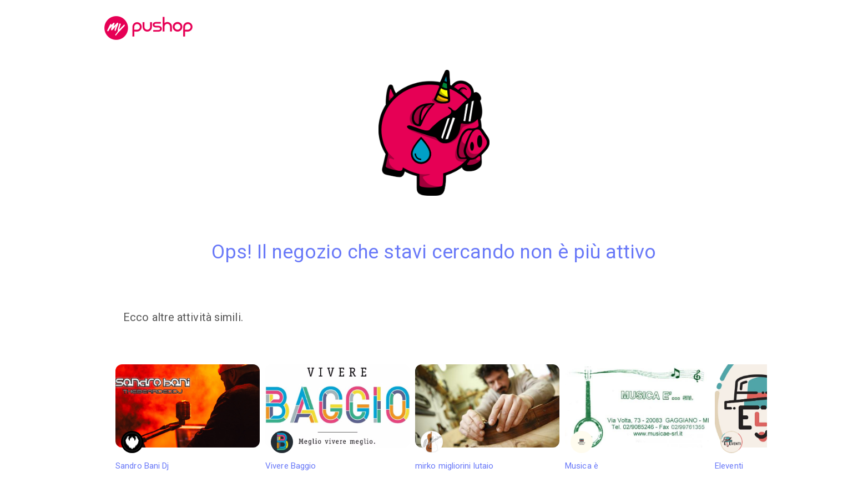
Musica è (637, 418)
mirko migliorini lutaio (487, 418)
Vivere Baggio (337, 418)
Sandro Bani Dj (188, 418)
